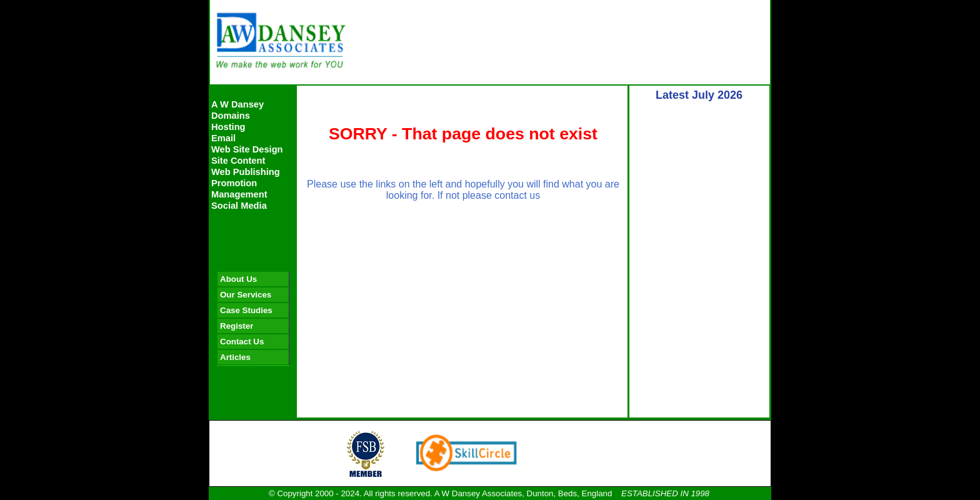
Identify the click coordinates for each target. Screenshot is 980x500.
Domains (231, 116)
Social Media (239, 206)
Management (239, 194)
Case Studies (246, 310)
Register (237, 326)
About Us (238, 279)
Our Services (246, 295)
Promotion (234, 183)
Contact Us (242, 342)
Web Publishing (246, 172)
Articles (235, 357)
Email (223, 138)
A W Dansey (237, 104)
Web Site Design (247, 149)
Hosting (228, 127)
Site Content (238, 161)
